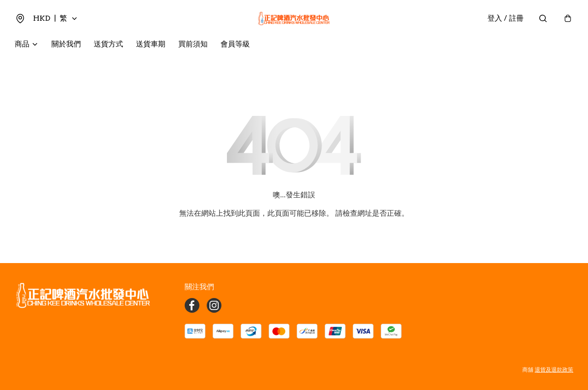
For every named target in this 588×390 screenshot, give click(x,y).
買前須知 (193, 44)
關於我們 (66, 44)
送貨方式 (108, 44)
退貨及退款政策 (554, 370)
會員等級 (235, 44)
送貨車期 (151, 44)
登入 (506, 18)
